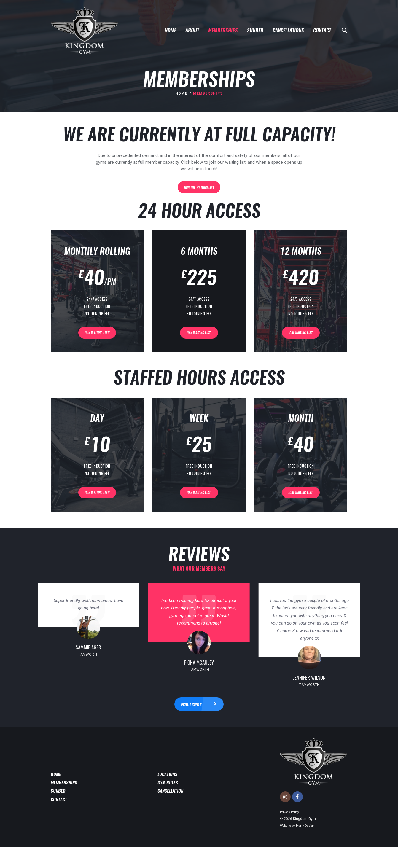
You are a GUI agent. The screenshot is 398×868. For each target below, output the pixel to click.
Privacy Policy (291, 833)
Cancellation (172, 812)
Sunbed (59, 812)
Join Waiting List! (97, 342)
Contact (60, 821)
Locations (169, 794)
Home (181, 93)
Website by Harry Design (300, 846)
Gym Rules (169, 803)
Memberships (66, 803)
